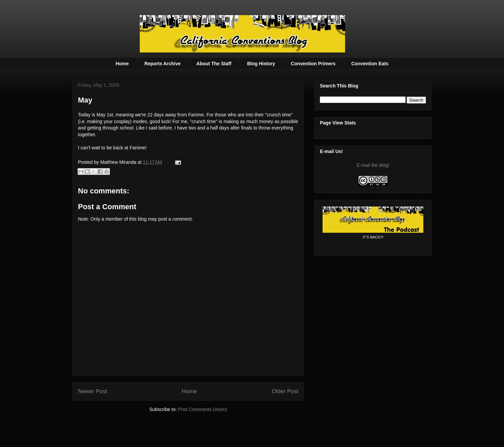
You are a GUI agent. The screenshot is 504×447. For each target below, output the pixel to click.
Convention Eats (370, 64)
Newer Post (93, 391)
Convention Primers (313, 64)
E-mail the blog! (373, 165)
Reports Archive (163, 64)
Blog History (261, 64)
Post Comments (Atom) (202, 409)
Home (122, 64)
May (85, 100)
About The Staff (214, 64)
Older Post (285, 391)
